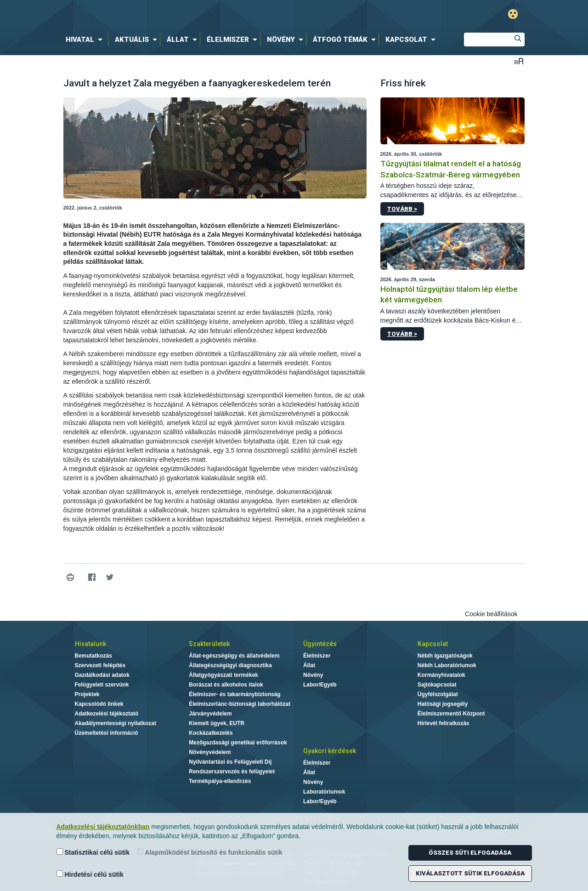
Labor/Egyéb (320, 685)
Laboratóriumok (324, 792)
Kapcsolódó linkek (99, 704)
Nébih (196, 14)
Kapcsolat (433, 644)
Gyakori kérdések (330, 751)
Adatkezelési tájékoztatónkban (103, 827)
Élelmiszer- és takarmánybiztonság (235, 694)
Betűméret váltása (519, 61)
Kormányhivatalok (441, 675)
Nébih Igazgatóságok (445, 656)
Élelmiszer (317, 656)
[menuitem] (86, 40)
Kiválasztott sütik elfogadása (470, 873)
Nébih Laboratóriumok (447, 665)
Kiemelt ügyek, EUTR (217, 723)
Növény (313, 675)
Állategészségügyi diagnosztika (230, 665)
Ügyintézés (320, 644)
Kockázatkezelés (211, 733)
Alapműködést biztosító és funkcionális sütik (210, 852)
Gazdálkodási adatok (102, 675)
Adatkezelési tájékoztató (107, 714)
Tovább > (402, 209)
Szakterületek (209, 644)
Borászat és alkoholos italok (226, 685)
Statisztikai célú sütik (93, 852)
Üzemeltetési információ (107, 733)
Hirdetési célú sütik (90, 874)
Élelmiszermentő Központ (451, 714)
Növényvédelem (210, 752)
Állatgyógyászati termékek (223, 675)
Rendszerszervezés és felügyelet (232, 772)
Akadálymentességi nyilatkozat (116, 723)
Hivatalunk (90, 644)
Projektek (87, 694)
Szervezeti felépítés (100, 665)
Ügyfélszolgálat (438, 694)
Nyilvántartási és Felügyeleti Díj (230, 762)
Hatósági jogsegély (443, 704)
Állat (309, 665)
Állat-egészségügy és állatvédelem (234, 656)
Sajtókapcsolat (437, 685)
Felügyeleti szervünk (102, 685)
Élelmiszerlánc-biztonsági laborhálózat (240, 704)
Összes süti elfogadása (470, 853)
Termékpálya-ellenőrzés (220, 781)
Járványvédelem (210, 714)
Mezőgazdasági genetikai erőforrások (238, 743)
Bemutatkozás (93, 656)
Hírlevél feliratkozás (444, 723)
